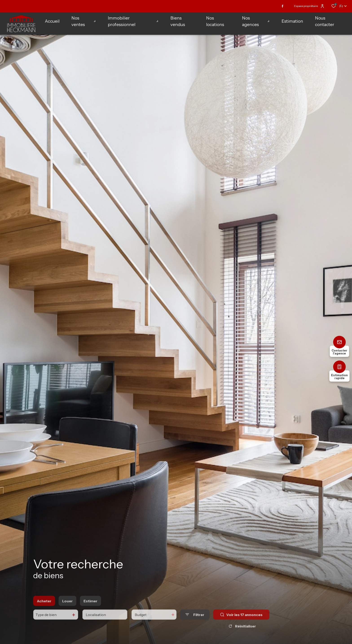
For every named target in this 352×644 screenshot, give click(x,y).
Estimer (90, 607)
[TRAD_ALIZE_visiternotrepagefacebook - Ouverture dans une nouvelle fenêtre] (283, 6)
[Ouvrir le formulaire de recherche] (195, 621)
